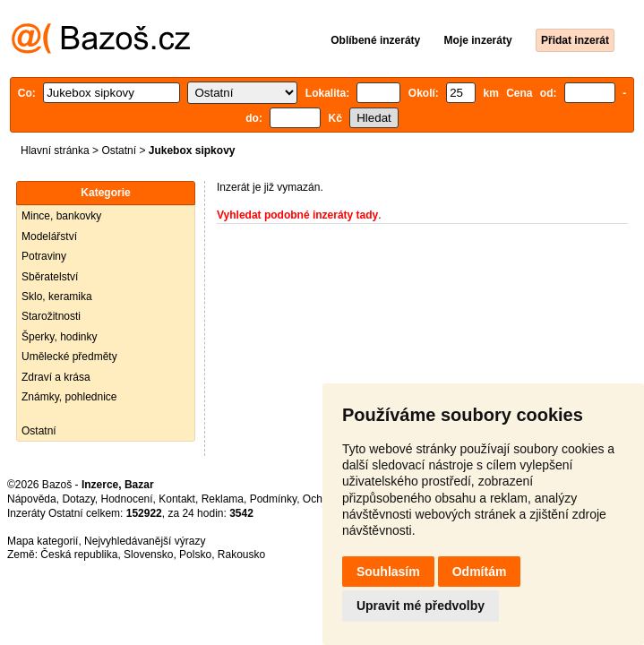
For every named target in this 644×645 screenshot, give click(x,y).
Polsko (195, 555)
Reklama (223, 499)
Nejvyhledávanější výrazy (145, 541)
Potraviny (44, 256)
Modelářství (49, 236)
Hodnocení (127, 499)
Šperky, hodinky (60, 337)
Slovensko (148, 555)
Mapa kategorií (43, 541)
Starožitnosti (51, 316)
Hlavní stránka (55, 150)
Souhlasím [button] (388, 572)
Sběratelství (50, 277)
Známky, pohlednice (69, 397)
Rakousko (241, 555)
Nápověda (32, 499)
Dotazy (78, 499)
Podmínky (273, 499)
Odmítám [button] (480, 572)
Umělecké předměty (69, 357)
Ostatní (119, 150)
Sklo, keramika (57, 297)
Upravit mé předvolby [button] (421, 606)
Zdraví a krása (56, 377)
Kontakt (177, 499)
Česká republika (79, 555)
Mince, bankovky (61, 216)
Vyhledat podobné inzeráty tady (297, 215)
